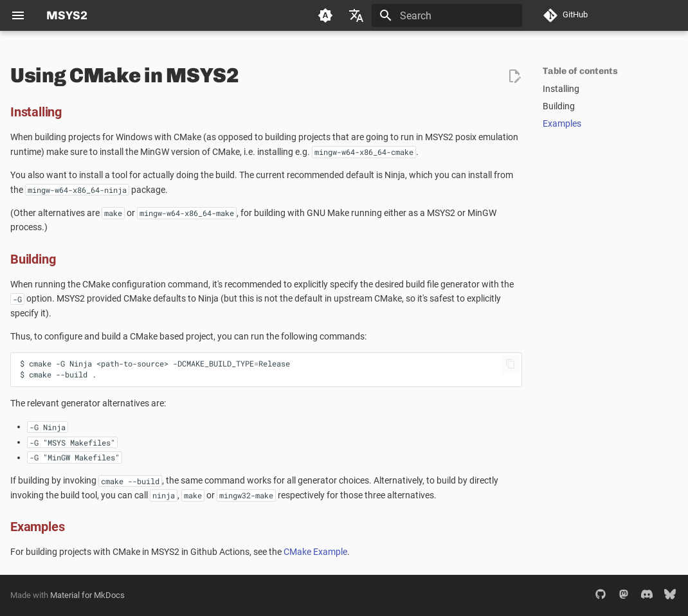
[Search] (447, 15)
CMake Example (315, 552)
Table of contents (580, 71)
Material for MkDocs (87, 595)
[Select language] (356, 15)
